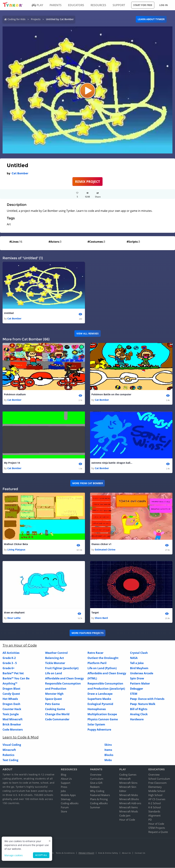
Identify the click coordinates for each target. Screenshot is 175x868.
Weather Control (56, 653)
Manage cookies (14, 855)
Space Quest (53, 699)
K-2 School (155, 803)
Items (108, 750)
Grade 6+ (9, 668)
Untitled (9, 313)
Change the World (57, 714)
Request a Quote (158, 832)
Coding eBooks (70, 803)
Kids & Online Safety (108, 853)
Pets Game (52, 704)
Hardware (137, 719)
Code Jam (125, 816)
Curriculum (97, 779)
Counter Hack (12, 709)
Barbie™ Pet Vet (13, 673)
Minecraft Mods (129, 812)
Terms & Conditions (65, 853)
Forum (65, 807)
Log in (163, 5)
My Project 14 (12, 463)
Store (64, 812)
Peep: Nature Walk (143, 704)
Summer (95, 807)
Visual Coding (12, 745)
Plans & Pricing (99, 799)
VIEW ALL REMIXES (87, 333)
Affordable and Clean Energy (64, 679)
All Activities (11, 653)
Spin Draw (137, 679)
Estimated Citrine (105, 550)
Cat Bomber (20, 173)
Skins (108, 745)
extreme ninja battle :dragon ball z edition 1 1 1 (112, 463)
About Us (66, 779)
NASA (134, 658)
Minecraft (9, 750)
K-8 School (155, 807)
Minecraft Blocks (129, 799)
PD (150, 820)
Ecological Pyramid (100, 704)
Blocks (109, 755)
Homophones (97, 709)
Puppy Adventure (99, 730)
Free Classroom (157, 783)
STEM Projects (157, 828)
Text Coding (10, 760)
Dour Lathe (14, 618)
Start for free (143, 5)
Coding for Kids (16, 19)
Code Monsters (13, 730)
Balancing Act (55, 658)
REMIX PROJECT (87, 182)
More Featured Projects (88, 633)
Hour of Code (127, 820)
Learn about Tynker (151, 19)
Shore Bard (101, 618)
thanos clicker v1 (101, 544)
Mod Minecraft (13, 719)
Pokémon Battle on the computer (111, 394)
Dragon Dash (11, 704)
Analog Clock (139, 714)
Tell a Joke (137, 663)
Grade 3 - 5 (10, 663)
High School (155, 795)
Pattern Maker (140, 684)
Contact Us (140, 853)
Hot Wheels (10, 699)
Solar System (96, 725)
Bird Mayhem (139, 668)
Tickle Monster (55, 663)
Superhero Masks (99, 699)
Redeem (95, 787)
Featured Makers (100, 795)
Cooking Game (55, 709)
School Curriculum (159, 779)
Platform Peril (97, 663)
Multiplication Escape (102, 714)
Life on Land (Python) (102, 668)
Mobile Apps (68, 795)
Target (95, 613)
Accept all (41, 855)
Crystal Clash (139, 653)
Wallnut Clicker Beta (16, 544)
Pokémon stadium (15, 394)
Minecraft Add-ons (130, 803)
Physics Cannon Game (103, 719)
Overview (96, 775)
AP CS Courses (157, 799)
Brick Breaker (12, 725)
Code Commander (57, 719)
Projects (36, 19)
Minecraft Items (129, 807)
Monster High (54, 694)
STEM (134, 694)
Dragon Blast (11, 689)
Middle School (157, 791)
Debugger (137, 689)
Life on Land (53, 673)
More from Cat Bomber (88, 483)
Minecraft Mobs (129, 795)
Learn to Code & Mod (21, 737)
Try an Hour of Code (20, 645)
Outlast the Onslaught (103, 658)
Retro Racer (95, 653)
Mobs (108, 760)
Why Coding (97, 791)
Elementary (155, 787)
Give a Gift (96, 783)
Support (66, 783)
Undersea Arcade (142, 673)
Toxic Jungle (11, 714)
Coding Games (128, 775)
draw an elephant (14, 613)
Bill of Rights (139, 709)
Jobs (63, 791)
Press (64, 787)
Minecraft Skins (128, 783)
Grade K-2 (9, 658)
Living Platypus (16, 550)
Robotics (8, 755)
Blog (63, 775)
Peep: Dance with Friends (147, 699)
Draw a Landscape (100, 694)
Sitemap (66, 799)
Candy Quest (11, 694)
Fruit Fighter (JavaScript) (62, 668)
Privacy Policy (86, 853)
